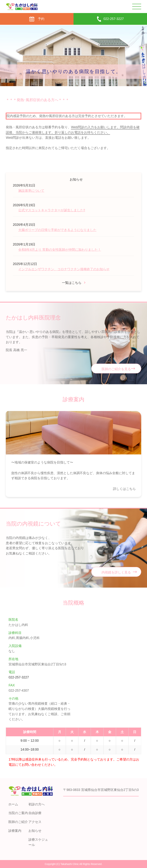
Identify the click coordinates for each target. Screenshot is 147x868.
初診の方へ (37, 804)
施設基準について (31, 191)
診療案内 (15, 831)
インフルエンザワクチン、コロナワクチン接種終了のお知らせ (64, 269)
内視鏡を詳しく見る (116, 572)
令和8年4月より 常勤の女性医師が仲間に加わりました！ (60, 250)
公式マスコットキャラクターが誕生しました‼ (52, 210)
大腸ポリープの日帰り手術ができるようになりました (57, 230)
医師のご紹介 (18, 822)
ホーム (13, 804)
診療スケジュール (38, 842)
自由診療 (35, 813)
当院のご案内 (18, 813)
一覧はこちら (72, 283)
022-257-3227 (19, 677)
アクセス (35, 822)
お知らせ (35, 831)
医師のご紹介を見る (116, 369)
